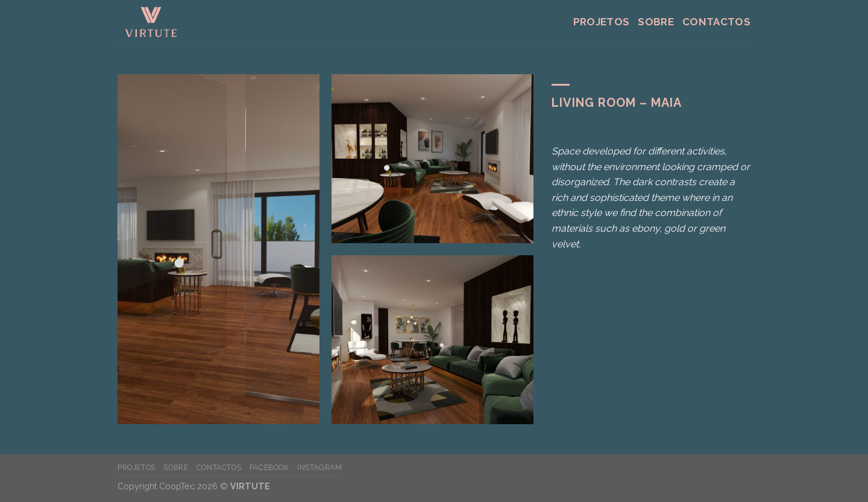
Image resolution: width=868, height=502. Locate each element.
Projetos (602, 22)
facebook (269, 467)
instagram (320, 467)
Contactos (716, 22)
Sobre (656, 22)
